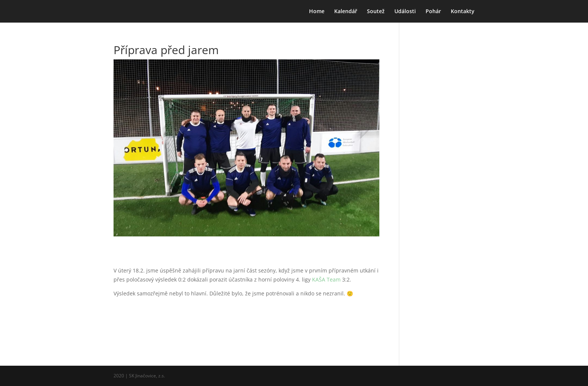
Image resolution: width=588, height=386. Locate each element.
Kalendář (346, 12)
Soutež (376, 12)
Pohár (433, 12)
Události (405, 12)
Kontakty (463, 12)
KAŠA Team (326, 279)
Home (317, 12)
